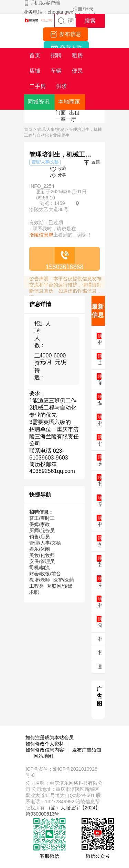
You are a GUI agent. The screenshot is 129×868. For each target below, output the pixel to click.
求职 (34, 592)
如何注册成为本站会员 (50, 737)
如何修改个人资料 (45, 744)
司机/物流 (40, 567)
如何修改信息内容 (45, 750)
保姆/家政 (40, 524)
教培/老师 (40, 580)
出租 (74, 113)
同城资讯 (39, 102)
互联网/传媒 (60, 586)
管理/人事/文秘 (51, 130)
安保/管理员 (42, 561)
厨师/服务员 (42, 530)
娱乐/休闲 (40, 549)
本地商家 (69, 102)
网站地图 (43, 756)
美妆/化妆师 (42, 555)
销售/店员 (40, 537)
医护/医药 (64, 580)
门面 (61, 113)
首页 (28, 130)
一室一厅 (66, 119)
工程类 (36, 586)
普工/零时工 (42, 518)
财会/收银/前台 (45, 574)
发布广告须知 (87, 750)
